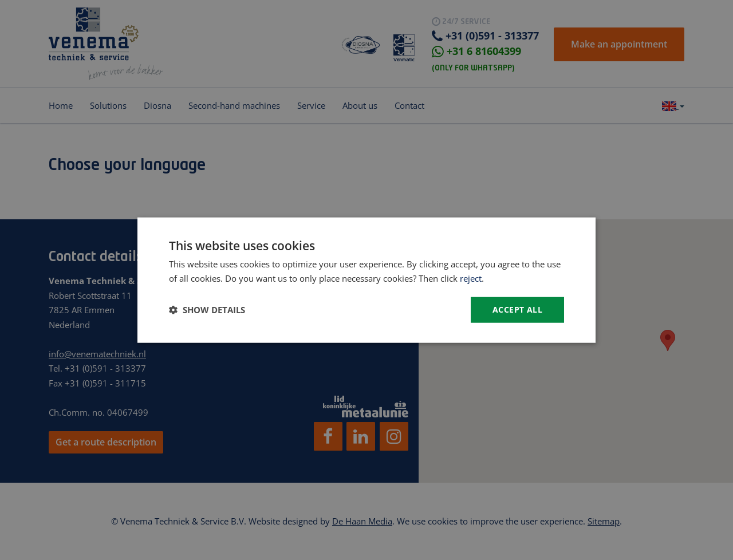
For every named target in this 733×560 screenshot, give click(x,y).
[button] (207, 310)
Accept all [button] (517, 309)
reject (471, 278)
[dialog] (366, 280)
